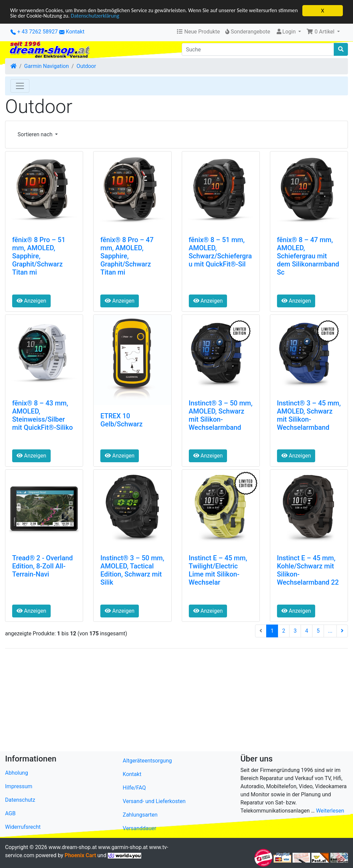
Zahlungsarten (140, 814)
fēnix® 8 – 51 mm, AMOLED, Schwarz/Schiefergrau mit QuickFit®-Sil (220, 252)
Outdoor (86, 66)
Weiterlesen (330, 811)
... (330, 630)
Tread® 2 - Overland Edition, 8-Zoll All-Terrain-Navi (43, 566)
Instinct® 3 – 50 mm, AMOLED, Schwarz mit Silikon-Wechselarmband (221, 415)
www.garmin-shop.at (123, 847)
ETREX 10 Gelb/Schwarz (121, 420)
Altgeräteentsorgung (147, 760)
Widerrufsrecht (23, 827)
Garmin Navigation (47, 66)
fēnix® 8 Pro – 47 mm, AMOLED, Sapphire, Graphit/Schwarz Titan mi (127, 256)
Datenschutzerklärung (121, 16)
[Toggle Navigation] (20, 86)
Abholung (17, 773)
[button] (323, 32)
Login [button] (286, 32)
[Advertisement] (176, 701)
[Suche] (258, 49)
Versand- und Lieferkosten (154, 801)
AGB (10, 813)
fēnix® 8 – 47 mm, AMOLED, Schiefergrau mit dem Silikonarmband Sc (308, 256)
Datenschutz (20, 800)
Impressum (19, 786)
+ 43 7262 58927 (34, 32)
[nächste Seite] (342, 631)
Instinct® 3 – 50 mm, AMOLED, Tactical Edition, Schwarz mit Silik (132, 570)
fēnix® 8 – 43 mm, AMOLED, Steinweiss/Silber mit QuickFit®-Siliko (43, 415)
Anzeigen (31, 301)
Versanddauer (139, 828)
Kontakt (75, 32)
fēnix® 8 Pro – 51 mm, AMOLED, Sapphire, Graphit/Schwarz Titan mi (39, 256)
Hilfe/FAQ (134, 787)
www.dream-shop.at (73, 847)
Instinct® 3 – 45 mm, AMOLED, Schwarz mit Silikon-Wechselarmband (309, 415)
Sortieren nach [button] (36, 134)
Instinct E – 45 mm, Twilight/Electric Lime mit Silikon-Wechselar (218, 570)
